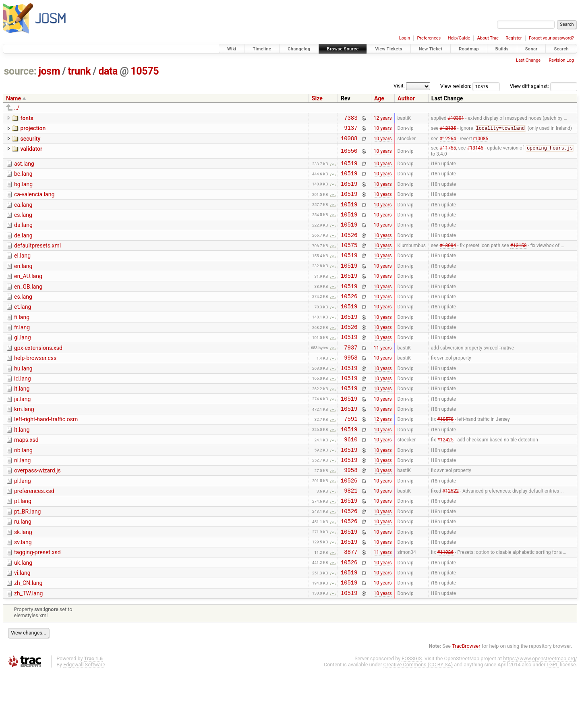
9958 (351, 386)
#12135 (448, 131)
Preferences (429, 38)
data (108, 71)
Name (13, 98)
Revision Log (561, 60)
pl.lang (23, 522)
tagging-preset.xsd (37, 602)
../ (17, 108)
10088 (349, 142)
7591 (351, 454)
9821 (351, 534)
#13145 (475, 152)
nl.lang (22, 499)
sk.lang (23, 580)
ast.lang (24, 168)
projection (33, 129)
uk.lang (23, 614)
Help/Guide (459, 38)
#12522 (451, 535)
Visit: (399, 86)
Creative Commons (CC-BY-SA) (418, 721)
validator (31, 152)
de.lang (23, 248)
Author (406, 98)
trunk (79, 71)
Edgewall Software (84, 721)
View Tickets (388, 49)
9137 (351, 130)
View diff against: (544, 86)
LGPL (553, 721)
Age (379, 98)
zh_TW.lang (28, 648)
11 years (383, 374)
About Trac (488, 38)
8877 (351, 603)
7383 (351, 119)
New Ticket (431, 49)
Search (561, 49)
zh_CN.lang (28, 636)
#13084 (448, 260)
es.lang (23, 316)
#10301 (456, 119)
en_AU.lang (28, 293)
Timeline (262, 49)
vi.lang (22, 625)
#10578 (445, 454)
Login (405, 38)
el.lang (22, 270)
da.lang (23, 236)
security (30, 141)
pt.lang (23, 545)
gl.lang (23, 362)
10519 (349, 168)
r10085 (481, 141)
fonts (27, 118)
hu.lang (23, 397)
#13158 (519, 260)
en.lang (23, 282)
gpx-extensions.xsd (38, 374)
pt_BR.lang (27, 557)
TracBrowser (466, 702)
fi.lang (22, 339)
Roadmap (469, 49)
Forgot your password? (551, 38)
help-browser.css (35, 385)
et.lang (23, 328)
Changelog (299, 49)
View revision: (456, 86)
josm (49, 71)
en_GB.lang (28, 305)
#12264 (448, 141)
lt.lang (22, 465)
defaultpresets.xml (37, 259)
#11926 (445, 603)
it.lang (22, 419)
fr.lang (22, 351)
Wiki (232, 49)
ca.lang (23, 214)
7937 (351, 374)
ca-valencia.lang (34, 202)
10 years (383, 130)
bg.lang (23, 191)
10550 (349, 155)
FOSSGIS (412, 714)
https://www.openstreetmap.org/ (540, 714)
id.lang (23, 408)
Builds (502, 49)
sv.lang (23, 591)
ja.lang (22, 431)
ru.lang (23, 568)
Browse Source (343, 49)
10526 (349, 249)
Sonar (531, 49)
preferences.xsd (34, 534)
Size (317, 98)
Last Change (528, 60)
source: (20, 71)
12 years (383, 119)
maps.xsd (26, 476)
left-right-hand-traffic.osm (46, 453)
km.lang (24, 442)
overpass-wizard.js (37, 511)
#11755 (448, 152)
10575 (145, 71)
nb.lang (23, 488)
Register (514, 38)
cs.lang (23, 225)
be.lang (23, 179)
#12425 (445, 477)
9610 (351, 477)
